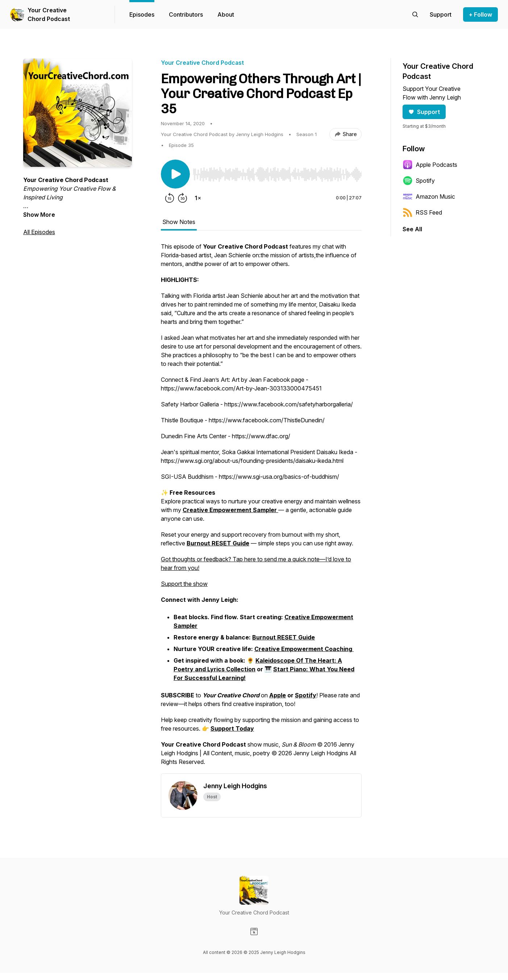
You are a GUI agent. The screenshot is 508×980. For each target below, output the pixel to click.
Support (424, 112)
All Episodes (39, 232)
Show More (39, 215)
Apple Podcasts (430, 165)
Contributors (186, 14)
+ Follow (480, 14)
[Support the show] (441, 14)
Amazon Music (429, 197)
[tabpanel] (261, 508)
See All (412, 229)
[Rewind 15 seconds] (170, 198)
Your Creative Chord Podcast (49, 14)
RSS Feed (422, 212)
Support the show (184, 584)
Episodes (142, 14)
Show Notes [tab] (179, 222)
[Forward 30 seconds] (183, 198)
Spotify (419, 181)
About (226, 14)
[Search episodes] (415, 14)
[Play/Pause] (175, 174)
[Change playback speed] (198, 198)
